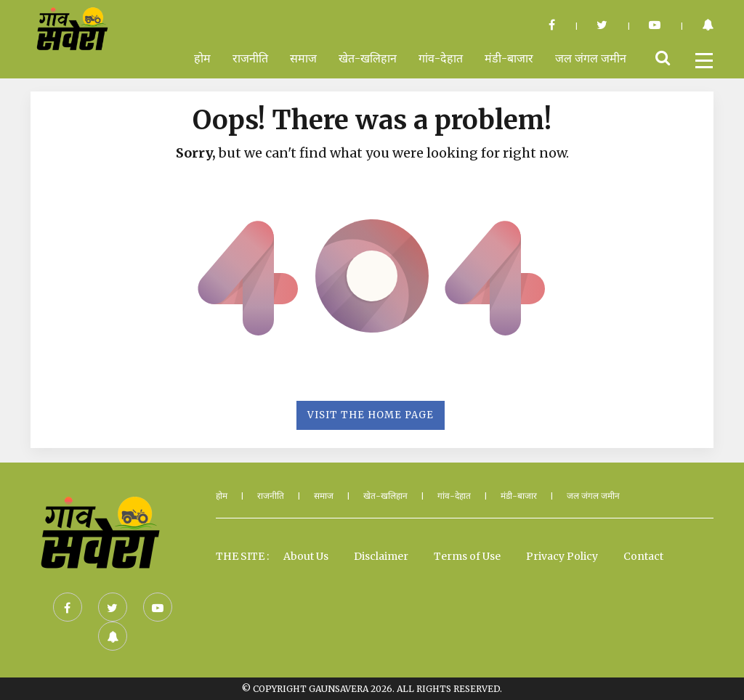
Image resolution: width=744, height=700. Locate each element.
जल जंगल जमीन (591, 58)
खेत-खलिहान (368, 58)
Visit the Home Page (371, 415)
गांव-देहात (441, 58)
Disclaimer (381, 556)
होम (202, 58)
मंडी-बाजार (509, 58)
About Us (306, 556)
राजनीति (250, 58)
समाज (303, 58)
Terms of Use (467, 556)
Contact (643, 556)
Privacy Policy (562, 556)
